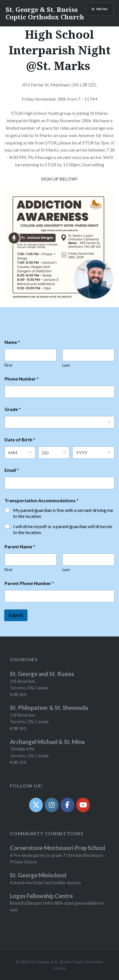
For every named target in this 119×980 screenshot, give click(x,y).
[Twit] (36, 805)
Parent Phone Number (29, 583)
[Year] (93, 453)
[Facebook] (67, 805)
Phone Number (22, 379)
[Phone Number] (59, 392)
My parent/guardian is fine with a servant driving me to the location (63, 513)
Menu (102, 9)
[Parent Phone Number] (59, 596)
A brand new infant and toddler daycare (45, 883)
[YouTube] (83, 805)
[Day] (54, 453)
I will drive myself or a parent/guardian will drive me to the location (63, 529)
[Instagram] (52, 805)
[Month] (20, 453)
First (8, 365)
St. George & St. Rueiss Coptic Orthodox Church (45, 13)
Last (66, 365)
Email (12, 470)
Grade (13, 409)
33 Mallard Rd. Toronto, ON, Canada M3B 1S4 (29, 756)
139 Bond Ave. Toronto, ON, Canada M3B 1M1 (29, 722)
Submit (16, 615)
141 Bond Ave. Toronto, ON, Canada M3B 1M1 (29, 688)
